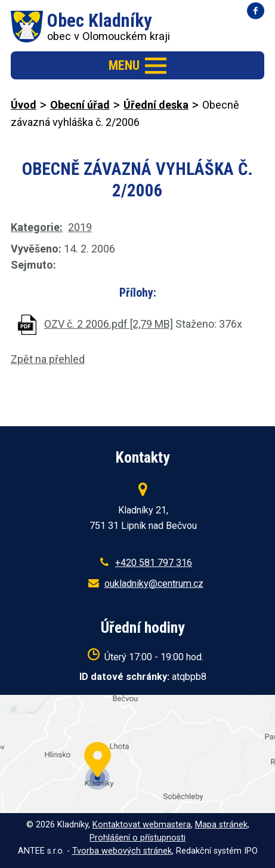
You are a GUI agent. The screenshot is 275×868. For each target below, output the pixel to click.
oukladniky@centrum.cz (154, 584)
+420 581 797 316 (154, 563)
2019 (80, 227)
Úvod (24, 105)
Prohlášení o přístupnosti (137, 838)
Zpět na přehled (48, 359)
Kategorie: (37, 227)
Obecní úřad (80, 105)
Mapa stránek (221, 825)
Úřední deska (156, 105)
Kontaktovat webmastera (142, 825)
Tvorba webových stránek (122, 851)
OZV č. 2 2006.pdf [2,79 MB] (109, 324)
